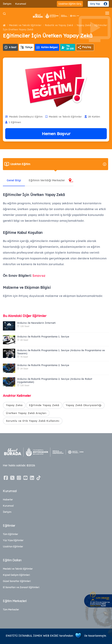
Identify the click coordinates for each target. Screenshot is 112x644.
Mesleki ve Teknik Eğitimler (25, 25)
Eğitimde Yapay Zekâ (44, 405)
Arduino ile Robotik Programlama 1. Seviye (43, 336)
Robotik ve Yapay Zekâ (59, 25)
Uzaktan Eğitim (58, 164)
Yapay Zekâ (84, 25)
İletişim (7, 4)
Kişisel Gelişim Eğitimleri (16, 575)
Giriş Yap (95, 4)
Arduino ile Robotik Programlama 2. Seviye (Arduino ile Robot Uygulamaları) (55, 380)
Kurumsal (21, 4)
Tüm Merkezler (11, 609)
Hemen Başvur (56, 134)
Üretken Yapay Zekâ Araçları (26, 413)
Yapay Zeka (14, 405)
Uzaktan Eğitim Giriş (70, 4)
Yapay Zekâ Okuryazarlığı (84, 405)
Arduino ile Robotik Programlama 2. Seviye (43, 365)
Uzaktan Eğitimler (13, 546)
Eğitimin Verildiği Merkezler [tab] (47, 180)
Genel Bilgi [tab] (14, 180)
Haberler (8, 500)
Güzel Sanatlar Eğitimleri (17, 581)
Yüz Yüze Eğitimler (13, 540)
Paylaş (87, 47)
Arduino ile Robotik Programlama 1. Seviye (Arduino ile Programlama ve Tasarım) (61, 352)
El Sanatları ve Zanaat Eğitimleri (21, 587)
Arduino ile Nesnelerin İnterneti (36, 323)
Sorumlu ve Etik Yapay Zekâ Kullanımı (33, 421)
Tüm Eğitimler (11, 534)
